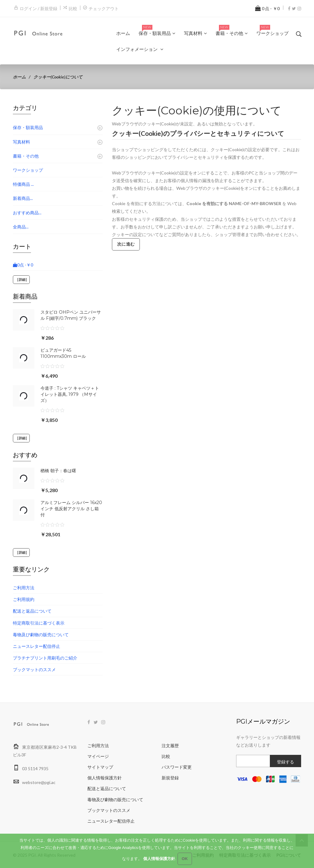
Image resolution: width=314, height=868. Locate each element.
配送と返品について (32, 611)
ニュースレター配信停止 (36, 646)
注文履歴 (170, 746)
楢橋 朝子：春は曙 (58, 471)
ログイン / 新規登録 (38, 8)
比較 (73, 8)
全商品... (21, 227)
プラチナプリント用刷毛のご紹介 (45, 658)
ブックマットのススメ (34, 669)
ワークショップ (28, 170)
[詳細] (21, 280)
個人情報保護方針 (105, 778)
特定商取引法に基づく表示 (39, 623)
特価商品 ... (23, 184)
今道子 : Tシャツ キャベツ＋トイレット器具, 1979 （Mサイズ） (70, 394)
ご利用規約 (24, 599)
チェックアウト (104, 8)
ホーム (19, 77)
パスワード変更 (177, 767)
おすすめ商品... (27, 213)
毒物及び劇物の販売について (41, 635)
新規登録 (170, 778)
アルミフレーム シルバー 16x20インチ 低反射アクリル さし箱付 (71, 509)
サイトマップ (100, 767)
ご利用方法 (24, 588)
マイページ (98, 756)
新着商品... (23, 198)
